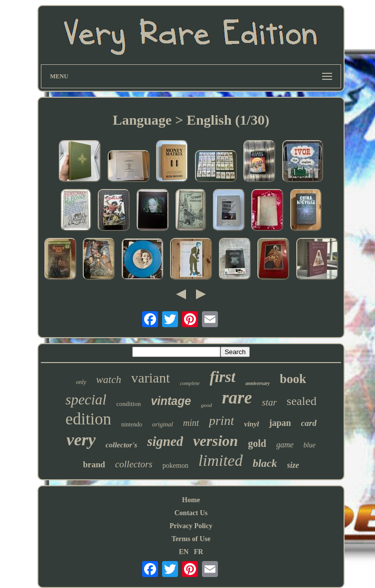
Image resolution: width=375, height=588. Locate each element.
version (215, 441)
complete (190, 383)
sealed (302, 401)
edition (88, 419)
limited (221, 460)
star (269, 402)
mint (191, 423)
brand (94, 465)
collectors (134, 464)
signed (165, 441)
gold (257, 443)
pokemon (176, 466)
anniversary (258, 383)
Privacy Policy (191, 526)
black (265, 463)
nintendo (132, 424)
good (206, 405)
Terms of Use (191, 539)
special (86, 399)
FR (199, 552)
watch (109, 380)
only (81, 382)
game (285, 445)
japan (280, 423)
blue (310, 445)
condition (128, 404)
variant (151, 378)
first (222, 377)
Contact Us (191, 513)
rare (237, 398)
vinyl (251, 424)
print (222, 421)
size (293, 465)
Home (191, 500)
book (293, 379)
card (309, 423)
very (81, 440)
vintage (171, 401)
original (163, 424)
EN (184, 552)
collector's (121, 445)
